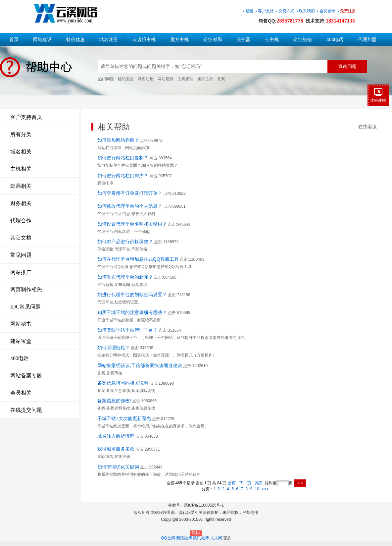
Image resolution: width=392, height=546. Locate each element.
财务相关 (21, 203)
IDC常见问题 (25, 307)
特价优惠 (75, 39)
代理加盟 (367, 39)
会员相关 (21, 393)
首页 (14, 39)
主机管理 (185, 79)
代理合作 (21, 220)
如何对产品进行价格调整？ (125, 242)
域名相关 (21, 152)
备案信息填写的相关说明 (123, 383)
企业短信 (303, 39)
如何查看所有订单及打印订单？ (130, 193)
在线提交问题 (26, 410)
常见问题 (21, 255)
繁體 (249, 11)
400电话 (335, 39)
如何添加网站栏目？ (118, 140)
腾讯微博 (201, 538)
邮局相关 (21, 186)
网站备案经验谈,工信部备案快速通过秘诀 (140, 365)
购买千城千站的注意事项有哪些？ (132, 312)
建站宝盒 (126, 79)
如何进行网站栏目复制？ (123, 158)
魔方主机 (179, 39)
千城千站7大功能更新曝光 (124, 418)
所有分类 (21, 134)
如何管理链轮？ (114, 348)
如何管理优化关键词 (118, 467)
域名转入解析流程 (116, 436)
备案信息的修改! (114, 401)
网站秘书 (21, 324)
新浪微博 (184, 538)
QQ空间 (168, 538)
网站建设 (42, 39)
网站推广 (21, 272)
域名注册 (109, 39)
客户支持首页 (26, 117)
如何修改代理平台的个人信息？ (130, 206)
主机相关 (21, 169)
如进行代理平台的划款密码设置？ (132, 295)
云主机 (272, 39)
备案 (221, 79)
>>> (265, 489)
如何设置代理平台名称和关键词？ (132, 224)
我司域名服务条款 (116, 449)
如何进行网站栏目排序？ (123, 176)
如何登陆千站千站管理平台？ (127, 330)
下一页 (245, 483)
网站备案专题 (26, 376)
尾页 (259, 483)
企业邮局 (213, 39)
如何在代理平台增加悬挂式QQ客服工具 (138, 259)
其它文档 (21, 238)
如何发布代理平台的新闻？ (125, 277)
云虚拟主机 (144, 39)
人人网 (216, 538)
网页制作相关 (26, 289)
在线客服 (367, 127)
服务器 (243, 39)
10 (257, 489)
